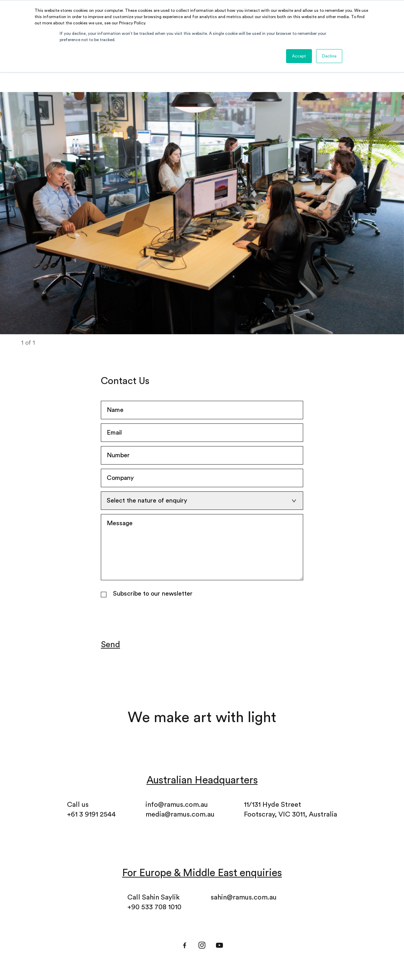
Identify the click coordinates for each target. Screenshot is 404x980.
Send (110, 645)
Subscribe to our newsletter (153, 594)
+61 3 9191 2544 (91, 814)
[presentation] (154, 619)
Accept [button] (299, 56)
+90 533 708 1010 (154, 907)
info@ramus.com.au (177, 805)
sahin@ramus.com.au (244, 897)
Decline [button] (329, 56)
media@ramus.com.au (180, 814)
